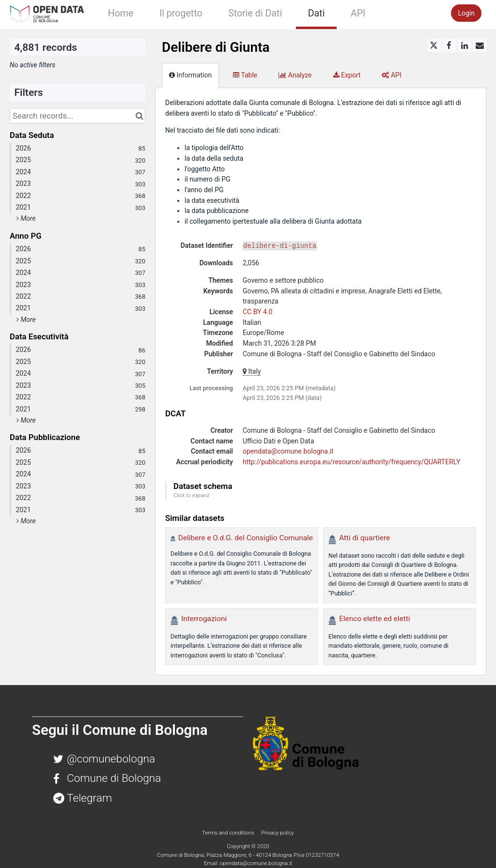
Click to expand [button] (191, 495)
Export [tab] (347, 75)
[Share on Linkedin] (465, 46)
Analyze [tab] (295, 75)
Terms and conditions (229, 833)
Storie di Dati (255, 13)
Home (121, 13)
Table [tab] (245, 75)
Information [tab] (190, 75)
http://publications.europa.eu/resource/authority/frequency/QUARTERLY (351, 462)
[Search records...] (77, 116)
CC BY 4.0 (257, 312)
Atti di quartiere (364, 538)
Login (466, 13)
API (358, 13)
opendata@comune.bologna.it (288, 451)
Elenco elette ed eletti (374, 619)
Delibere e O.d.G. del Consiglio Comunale (246, 538)
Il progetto (181, 13)
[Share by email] (480, 46)
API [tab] (391, 75)
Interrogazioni (204, 619)
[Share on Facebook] (449, 46)
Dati (317, 13)
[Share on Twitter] (434, 46)
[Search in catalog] (139, 116)
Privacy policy (278, 833)
